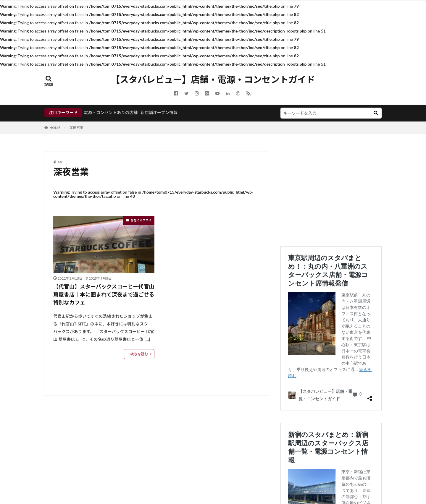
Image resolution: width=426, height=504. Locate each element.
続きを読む (139, 354)
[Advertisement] (331, 193)
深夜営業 (76, 128)
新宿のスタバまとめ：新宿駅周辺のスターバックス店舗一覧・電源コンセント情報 (330, 427)
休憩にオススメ (141, 220)
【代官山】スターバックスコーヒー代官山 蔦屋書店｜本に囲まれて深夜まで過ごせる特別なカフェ (104, 294)
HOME (55, 128)
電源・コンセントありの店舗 (111, 112)
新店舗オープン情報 (159, 112)
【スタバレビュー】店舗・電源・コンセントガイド (213, 80)
